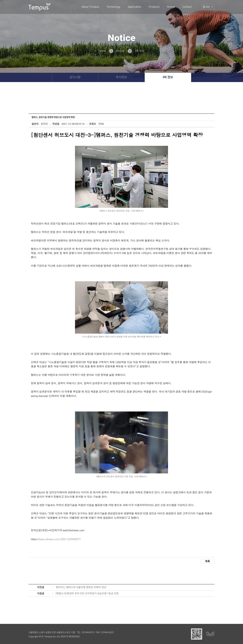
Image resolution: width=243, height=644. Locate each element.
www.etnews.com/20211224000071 (60, 539)
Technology (113, 7)
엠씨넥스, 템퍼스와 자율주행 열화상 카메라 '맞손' (81, 587)
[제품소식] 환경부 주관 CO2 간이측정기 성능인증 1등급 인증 (87, 593)
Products (154, 7)
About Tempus (90, 7)
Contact (187, 7)
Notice (171, 7)
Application (134, 7)
